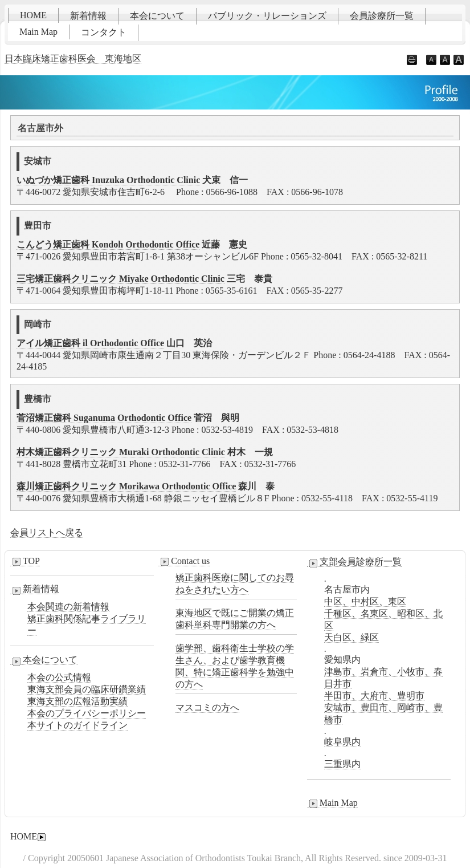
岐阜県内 (342, 742)
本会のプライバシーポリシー (87, 713)
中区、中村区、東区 (365, 601)
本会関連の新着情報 (68, 607)
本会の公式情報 (59, 677)
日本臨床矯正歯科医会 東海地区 (73, 58)
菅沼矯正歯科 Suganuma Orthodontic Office (104, 418)
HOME (33, 15)
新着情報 (88, 16)
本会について (157, 16)
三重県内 (342, 764)
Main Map (38, 32)
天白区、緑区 (352, 637)
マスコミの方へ (207, 707)
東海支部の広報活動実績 (77, 701)
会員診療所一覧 (382, 16)
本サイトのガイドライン (77, 725)
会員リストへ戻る (47, 532)
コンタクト (104, 32)
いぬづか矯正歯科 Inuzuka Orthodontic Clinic (108, 180)
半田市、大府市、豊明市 (374, 695)
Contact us (184, 561)
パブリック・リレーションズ (267, 16)
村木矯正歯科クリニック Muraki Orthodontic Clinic (121, 452)
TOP (25, 561)
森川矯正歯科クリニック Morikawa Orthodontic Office (126, 486)
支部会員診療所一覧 (354, 562)
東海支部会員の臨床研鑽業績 (87, 689)
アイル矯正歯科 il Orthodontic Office (90, 343)
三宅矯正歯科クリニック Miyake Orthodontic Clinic (120, 279)
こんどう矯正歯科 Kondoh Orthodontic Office (108, 244)
